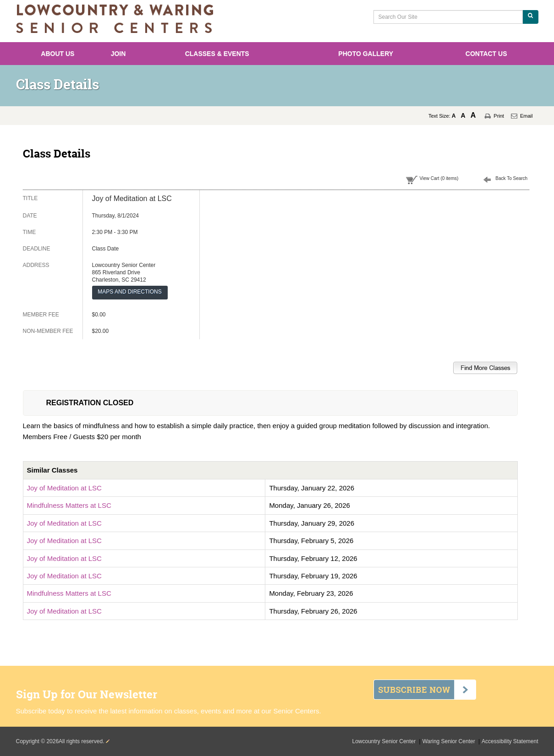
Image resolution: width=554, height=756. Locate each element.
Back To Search (511, 178)
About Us (58, 54)
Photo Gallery (366, 54)
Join (118, 54)
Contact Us (486, 54)
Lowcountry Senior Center (385, 741)
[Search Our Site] (448, 17)
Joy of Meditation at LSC (64, 488)
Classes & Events (217, 54)
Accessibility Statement (510, 741)
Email (527, 116)
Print (499, 116)
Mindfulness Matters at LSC (69, 505)
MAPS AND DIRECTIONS (129, 292)
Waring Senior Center (450, 741)
